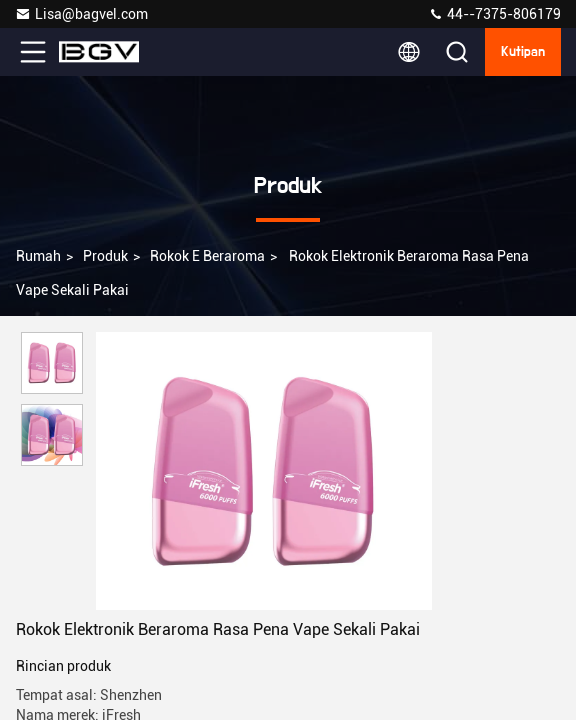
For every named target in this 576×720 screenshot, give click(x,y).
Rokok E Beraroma (207, 256)
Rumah (38, 256)
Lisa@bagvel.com (81, 14)
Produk (105, 256)
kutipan (523, 52)
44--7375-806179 (494, 14)
